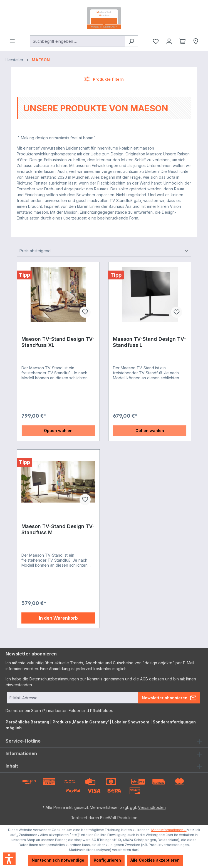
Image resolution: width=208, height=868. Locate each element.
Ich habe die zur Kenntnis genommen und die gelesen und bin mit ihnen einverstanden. (101, 682)
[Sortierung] (104, 251)
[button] (9, 859)
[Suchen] (131, 41)
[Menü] (12, 41)
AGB (144, 679)
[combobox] (78, 41)
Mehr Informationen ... (169, 830)
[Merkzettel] (156, 41)
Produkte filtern (104, 79)
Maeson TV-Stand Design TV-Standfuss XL (58, 342)
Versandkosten (152, 807)
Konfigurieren (107, 860)
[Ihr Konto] (169, 41)
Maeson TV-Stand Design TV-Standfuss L (149, 342)
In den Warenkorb (58, 618)
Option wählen (58, 431)
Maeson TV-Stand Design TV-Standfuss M (58, 529)
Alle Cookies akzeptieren (155, 860)
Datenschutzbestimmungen (54, 679)
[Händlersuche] (196, 41)
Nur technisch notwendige (58, 860)
